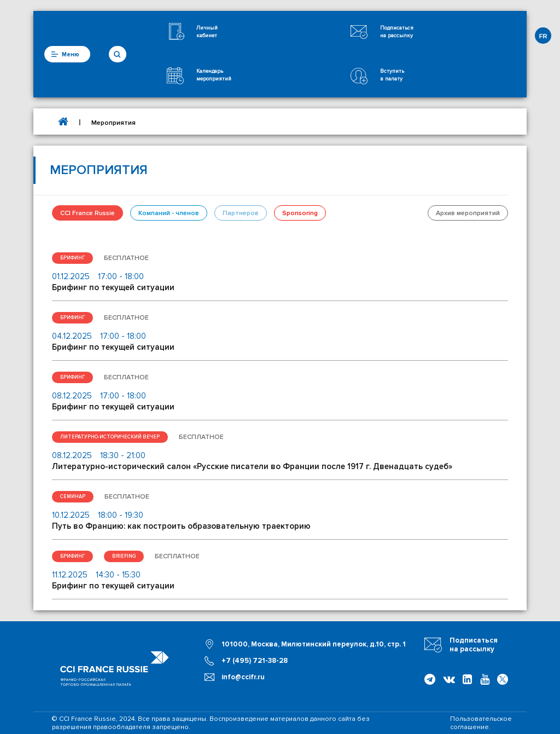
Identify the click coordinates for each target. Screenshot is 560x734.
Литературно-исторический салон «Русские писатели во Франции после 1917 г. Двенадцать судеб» (252, 466)
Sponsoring (300, 213)
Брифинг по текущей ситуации (113, 287)
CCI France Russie (87, 213)
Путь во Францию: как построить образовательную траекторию (181, 526)
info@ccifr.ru (243, 677)
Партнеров (241, 213)
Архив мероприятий (468, 213)
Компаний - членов (169, 213)
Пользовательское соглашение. (481, 723)
